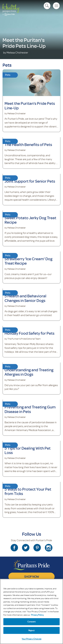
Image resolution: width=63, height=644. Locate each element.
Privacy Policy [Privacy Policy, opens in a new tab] (37, 615)
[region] (32, 611)
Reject (32, 630)
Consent (32, 622)
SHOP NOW (32, 576)
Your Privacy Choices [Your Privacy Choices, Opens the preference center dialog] (32, 639)
